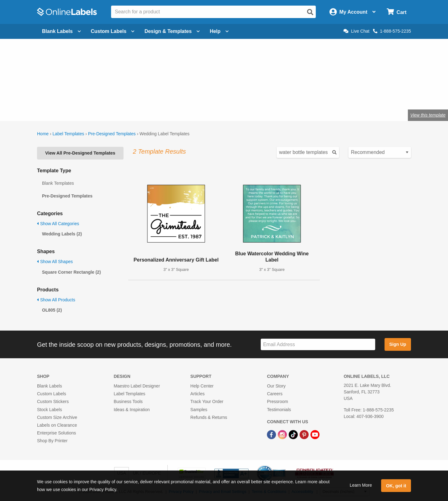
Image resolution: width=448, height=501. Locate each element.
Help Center (202, 386)
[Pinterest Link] (305, 434)
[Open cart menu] (397, 12)
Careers (275, 394)
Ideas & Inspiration (132, 410)
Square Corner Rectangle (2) (71, 272)
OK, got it (396, 486)
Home (43, 134)
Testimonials (279, 410)
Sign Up (398, 344)
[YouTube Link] (315, 434)
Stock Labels (49, 410)
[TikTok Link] (294, 434)
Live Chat (356, 31)
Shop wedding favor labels (113, 95)
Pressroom (278, 401)
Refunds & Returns (209, 417)
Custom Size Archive (57, 417)
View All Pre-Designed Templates (80, 153)
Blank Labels (49, 386)
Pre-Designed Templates (112, 134)
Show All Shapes (55, 262)
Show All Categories (58, 224)
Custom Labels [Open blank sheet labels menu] (113, 31)
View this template (428, 115)
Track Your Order (207, 401)
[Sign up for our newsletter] (318, 344)
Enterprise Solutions (56, 433)
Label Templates (68, 134)
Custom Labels (51, 394)
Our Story (276, 386)
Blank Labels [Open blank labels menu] (61, 31)
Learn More (361, 485)
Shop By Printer (52, 441)
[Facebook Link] (272, 434)
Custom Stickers (53, 401)
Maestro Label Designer (137, 386)
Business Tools (128, 401)
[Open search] (310, 12)
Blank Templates (58, 183)
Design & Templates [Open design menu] (172, 31)
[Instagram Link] (283, 434)
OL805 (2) (52, 310)
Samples (199, 410)
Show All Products (56, 300)
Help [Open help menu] (219, 31)
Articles (198, 394)
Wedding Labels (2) (62, 234)
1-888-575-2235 (392, 31)
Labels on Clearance (57, 425)
